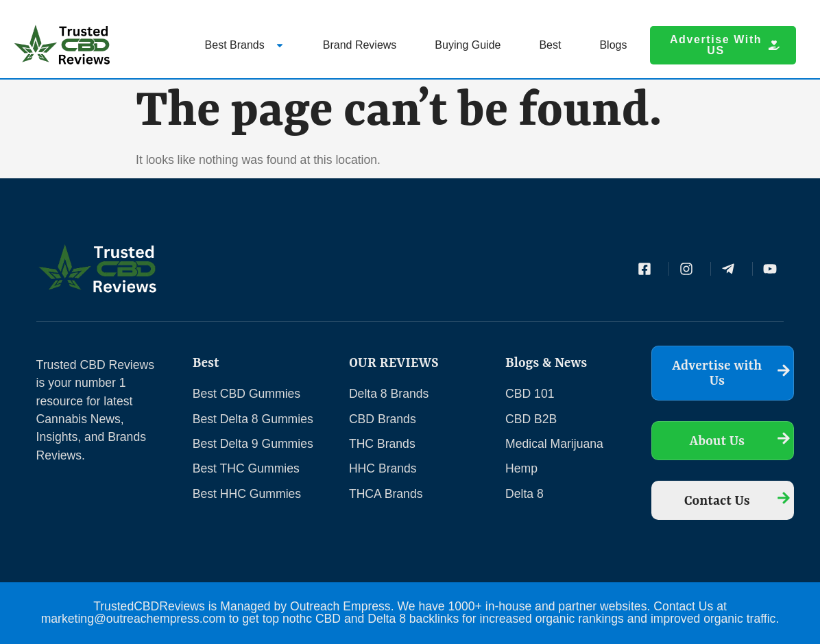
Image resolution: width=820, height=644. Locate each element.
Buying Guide (468, 45)
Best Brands (245, 45)
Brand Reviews (360, 45)
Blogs (613, 45)
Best (550, 45)
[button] (723, 45)
